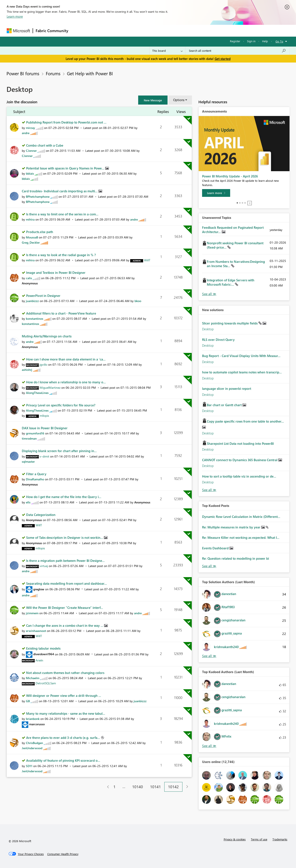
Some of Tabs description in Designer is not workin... (65, 537)
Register (235, 41)
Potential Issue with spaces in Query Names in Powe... (66, 168)
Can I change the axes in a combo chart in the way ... (65, 625)
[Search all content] (237, 51)
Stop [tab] (250, 203)
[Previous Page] (106, 787)
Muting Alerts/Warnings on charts (47, 336)
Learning (170, 31)
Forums (78, 31)
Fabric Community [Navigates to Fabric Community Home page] (52, 31)
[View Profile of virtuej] (44, 566)
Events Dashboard (216, 548)
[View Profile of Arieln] (39, 660)
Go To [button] (279, 41)
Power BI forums (23, 73)
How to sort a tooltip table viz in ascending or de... (239, 476)
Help (265, 41)
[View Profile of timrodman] (29, 438)
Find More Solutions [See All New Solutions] (209, 490)
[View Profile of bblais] (30, 173)
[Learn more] (216, 193)
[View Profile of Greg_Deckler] (31, 242)
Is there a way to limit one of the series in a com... (62, 214)
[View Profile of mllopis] (44, 416)
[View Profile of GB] (28, 701)
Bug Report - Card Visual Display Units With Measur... (241, 356)
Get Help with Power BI (90, 73)
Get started (223, 59)
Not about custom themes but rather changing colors (65, 673)
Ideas (115, 31)
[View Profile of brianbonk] (33, 719)
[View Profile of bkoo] (138, 301)
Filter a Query (36, 474)
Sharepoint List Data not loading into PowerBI (240, 443)
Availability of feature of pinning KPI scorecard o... (63, 760)
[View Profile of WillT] (147, 260)
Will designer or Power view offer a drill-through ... (64, 696)
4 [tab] (245, 203)
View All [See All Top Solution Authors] (209, 656)
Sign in (251, 41)
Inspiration (97, 31)
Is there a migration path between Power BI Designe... (65, 561)
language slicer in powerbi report (227, 389)
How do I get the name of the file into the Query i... (64, 497)
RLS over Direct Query (218, 340)
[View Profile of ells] (28, 502)
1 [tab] (237, 203)
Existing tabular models (43, 648)
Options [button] (179, 100)
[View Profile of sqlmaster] (28, 461)
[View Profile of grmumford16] (35, 433)
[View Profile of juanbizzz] (32, 301)
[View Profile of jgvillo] (44, 364)
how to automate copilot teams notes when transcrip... (242, 372)
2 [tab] (240, 203)
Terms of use (259, 839)
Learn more (15, 16)
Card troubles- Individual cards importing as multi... (60, 191)
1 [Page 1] (114, 787)
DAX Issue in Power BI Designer (45, 428)
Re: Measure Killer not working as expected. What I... (241, 537)
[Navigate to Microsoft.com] (18, 31)
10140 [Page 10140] (138, 787)
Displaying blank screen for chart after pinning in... (59, 451)
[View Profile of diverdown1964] (44, 654)
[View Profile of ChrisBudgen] (34, 743)
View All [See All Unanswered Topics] (209, 294)
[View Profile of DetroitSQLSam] (46, 683)
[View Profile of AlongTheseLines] (37, 393)
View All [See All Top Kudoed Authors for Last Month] (209, 746)
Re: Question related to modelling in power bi (236, 558)
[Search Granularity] (167, 51)
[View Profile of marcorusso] (37, 724)
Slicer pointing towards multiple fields (230, 323)
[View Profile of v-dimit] (44, 456)
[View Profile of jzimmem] (32, 613)
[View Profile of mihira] (30, 219)
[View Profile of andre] (26, 133)
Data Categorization (41, 515)
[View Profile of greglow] (39, 589)
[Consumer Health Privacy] (63, 854)
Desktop (208, 329)
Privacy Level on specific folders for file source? (61, 405)
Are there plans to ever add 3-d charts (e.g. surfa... (63, 738)
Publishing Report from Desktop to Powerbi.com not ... (66, 122)
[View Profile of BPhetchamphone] (38, 197)
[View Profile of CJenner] (31, 151)
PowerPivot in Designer (43, 296)
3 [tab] (242, 203)
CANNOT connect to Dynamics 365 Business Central (240, 460)
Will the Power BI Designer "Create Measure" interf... (65, 608)
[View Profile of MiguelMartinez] (50, 388)
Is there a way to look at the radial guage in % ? (61, 255)
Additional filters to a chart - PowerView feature (61, 313)
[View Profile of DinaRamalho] (35, 479)
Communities (134, 31)
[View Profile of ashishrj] (27, 370)
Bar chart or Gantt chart (225, 405)
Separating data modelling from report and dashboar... (66, 583)
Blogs (153, 31)
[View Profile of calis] (29, 278)
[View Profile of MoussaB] (32, 237)
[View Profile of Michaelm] (33, 678)
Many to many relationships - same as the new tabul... (66, 713)
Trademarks (280, 839)
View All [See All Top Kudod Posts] (209, 566)
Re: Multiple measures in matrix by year (232, 527)
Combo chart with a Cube (45, 145)
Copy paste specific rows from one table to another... (245, 421)
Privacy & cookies (235, 839)
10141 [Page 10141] (155, 787)
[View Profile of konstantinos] (35, 319)
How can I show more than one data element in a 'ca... (66, 359)
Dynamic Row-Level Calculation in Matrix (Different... (241, 517)
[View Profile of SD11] (29, 766)
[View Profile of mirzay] (30, 128)
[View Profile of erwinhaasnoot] (36, 631)
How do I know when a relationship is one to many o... (66, 382)
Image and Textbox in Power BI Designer (56, 273)
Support (188, 31)
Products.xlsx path (40, 232)
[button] (153, 100)
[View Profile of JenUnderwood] (32, 748)
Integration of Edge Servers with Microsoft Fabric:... (231, 282)
